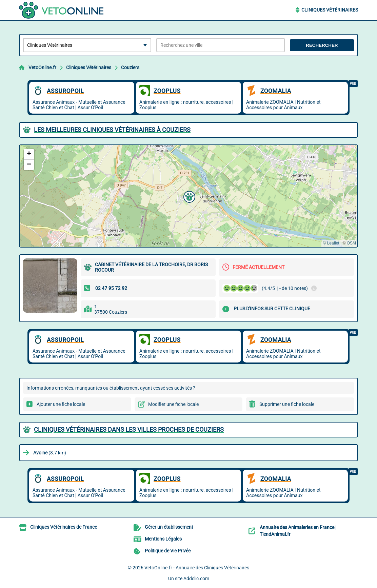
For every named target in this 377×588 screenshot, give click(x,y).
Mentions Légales (163, 539)
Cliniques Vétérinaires (330, 10)
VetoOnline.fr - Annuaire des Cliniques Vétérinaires (197, 568)
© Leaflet (331, 243)
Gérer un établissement (169, 527)
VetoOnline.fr (42, 67)
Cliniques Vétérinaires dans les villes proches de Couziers (129, 429)
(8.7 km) (50, 453)
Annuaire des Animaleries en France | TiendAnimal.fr (298, 531)
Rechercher (322, 45)
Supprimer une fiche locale (287, 404)
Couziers (130, 67)
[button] (188, 196)
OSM (351, 243)
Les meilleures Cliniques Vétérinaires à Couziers (112, 130)
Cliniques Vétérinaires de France (64, 527)
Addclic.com (196, 579)
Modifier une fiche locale (173, 404)
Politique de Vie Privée (168, 551)
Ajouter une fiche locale (61, 404)
